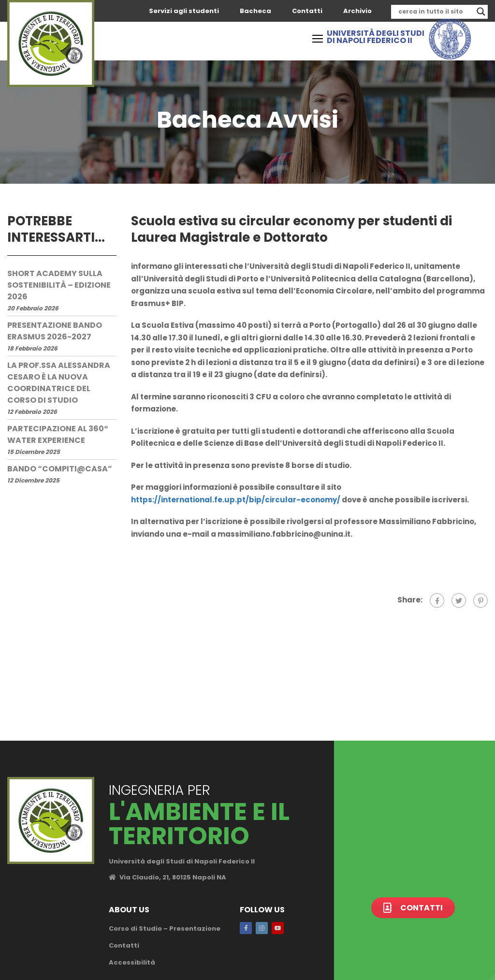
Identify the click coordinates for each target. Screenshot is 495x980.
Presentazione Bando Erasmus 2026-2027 (55, 331)
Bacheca (255, 11)
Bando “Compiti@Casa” (60, 469)
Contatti (307, 11)
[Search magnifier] (481, 12)
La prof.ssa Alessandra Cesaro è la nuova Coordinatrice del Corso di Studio (59, 383)
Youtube (278, 928)
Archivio (357, 11)
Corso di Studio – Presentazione (165, 929)
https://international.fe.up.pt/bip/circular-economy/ (236, 500)
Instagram (262, 928)
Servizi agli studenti (184, 11)
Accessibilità (132, 962)
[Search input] (435, 12)
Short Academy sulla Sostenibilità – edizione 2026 (59, 285)
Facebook (246, 928)
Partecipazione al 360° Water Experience (58, 434)
